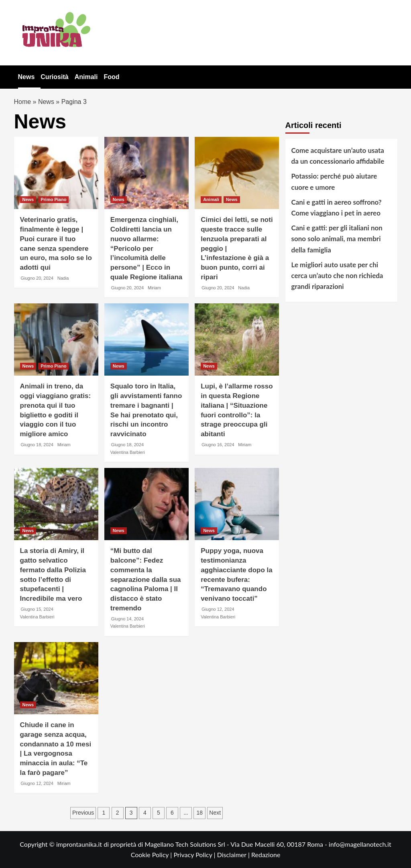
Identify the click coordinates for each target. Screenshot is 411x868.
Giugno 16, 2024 (218, 445)
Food (111, 77)
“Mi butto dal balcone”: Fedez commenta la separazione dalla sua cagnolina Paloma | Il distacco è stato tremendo (146, 579)
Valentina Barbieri (128, 452)
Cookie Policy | (152, 855)
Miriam (154, 288)
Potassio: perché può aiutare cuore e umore (334, 182)
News (26, 77)
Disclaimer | (234, 855)
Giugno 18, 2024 (37, 445)
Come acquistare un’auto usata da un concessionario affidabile (338, 156)
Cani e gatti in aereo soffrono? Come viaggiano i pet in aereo (337, 207)
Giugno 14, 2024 (127, 619)
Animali (86, 77)
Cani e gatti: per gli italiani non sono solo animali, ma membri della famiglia (337, 239)
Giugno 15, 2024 (37, 609)
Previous (83, 813)
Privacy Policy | (195, 855)
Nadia (63, 278)
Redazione (266, 855)
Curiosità (54, 77)
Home (23, 102)
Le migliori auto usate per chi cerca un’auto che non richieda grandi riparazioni (337, 275)
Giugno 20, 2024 (37, 278)
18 (199, 813)
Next (215, 813)
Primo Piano (53, 199)
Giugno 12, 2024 (218, 609)
